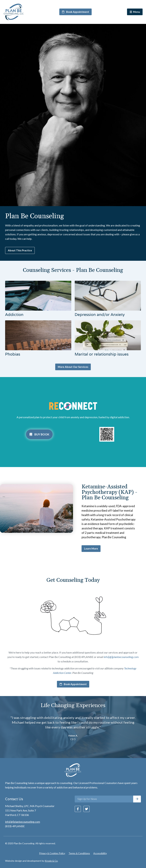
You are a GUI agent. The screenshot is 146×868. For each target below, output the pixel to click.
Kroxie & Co (51, 861)
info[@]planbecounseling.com (121, 657)
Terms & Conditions (79, 853)
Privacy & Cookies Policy (52, 853)
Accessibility (100, 853)
